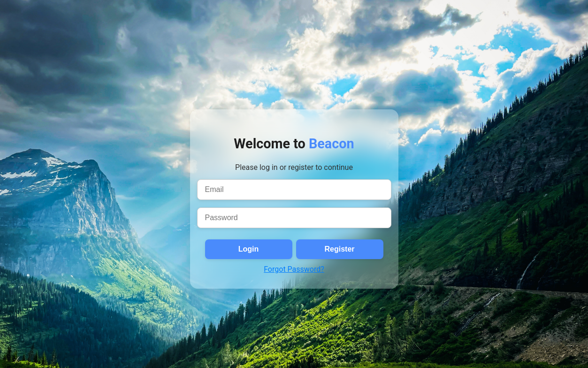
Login (249, 249)
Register (339, 249)
